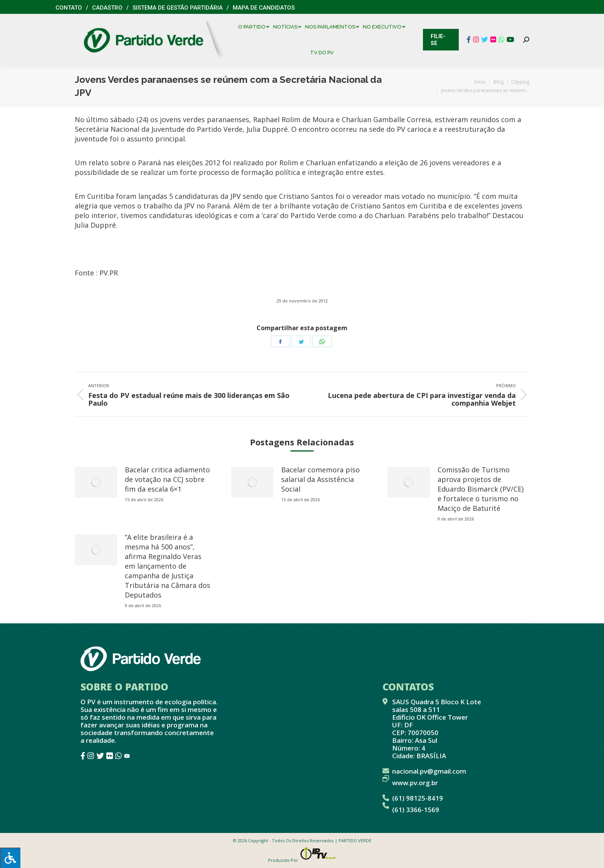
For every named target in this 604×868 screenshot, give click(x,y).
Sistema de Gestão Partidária (178, 8)
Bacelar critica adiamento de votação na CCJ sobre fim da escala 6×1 (167, 479)
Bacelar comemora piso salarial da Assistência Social (320, 479)
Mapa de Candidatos (264, 8)
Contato (69, 8)
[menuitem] (256, 27)
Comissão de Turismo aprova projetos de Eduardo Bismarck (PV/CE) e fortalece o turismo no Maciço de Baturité (481, 489)
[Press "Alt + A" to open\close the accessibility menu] (10, 858)
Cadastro (107, 8)
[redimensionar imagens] (96, 482)
